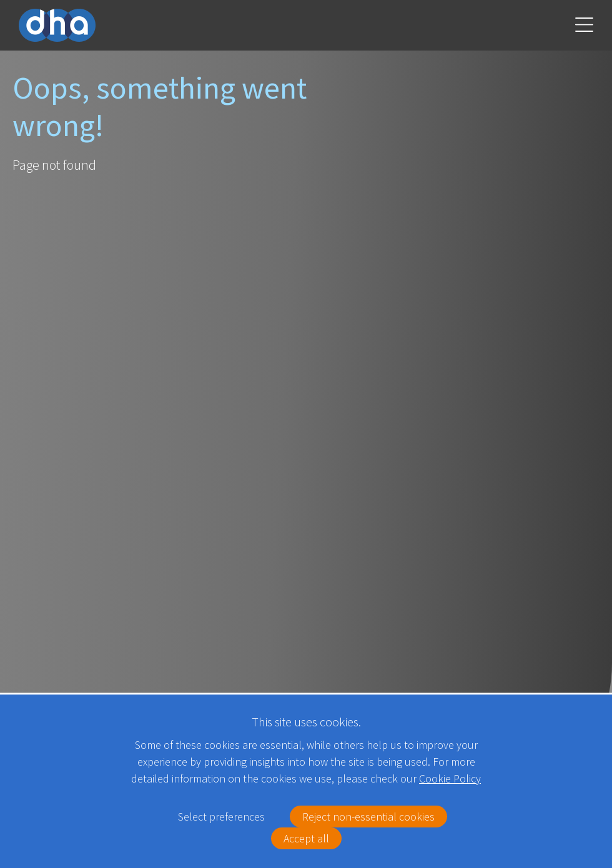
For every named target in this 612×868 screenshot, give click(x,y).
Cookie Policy (450, 778)
